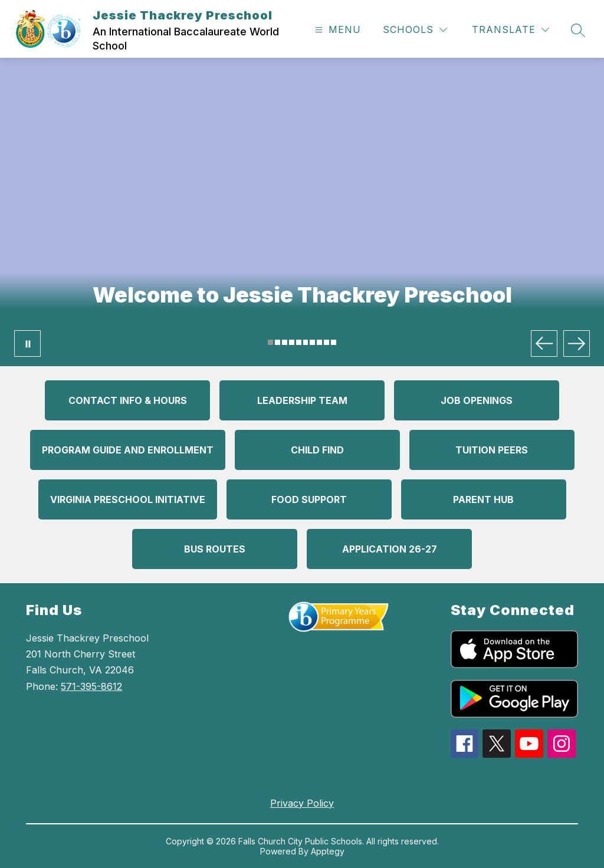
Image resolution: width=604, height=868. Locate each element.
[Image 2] (278, 342)
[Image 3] (285, 342)
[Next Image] (577, 343)
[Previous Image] (544, 343)
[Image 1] (270, 342)
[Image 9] (326, 342)
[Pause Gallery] (27, 343)
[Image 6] (306, 342)
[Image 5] (299, 342)
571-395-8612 (91, 686)
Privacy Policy (302, 803)
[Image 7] (312, 342)
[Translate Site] (511, 30)
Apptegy (328, 851)
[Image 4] (292, 342)
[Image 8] (319, 342)
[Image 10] (334, 342)
